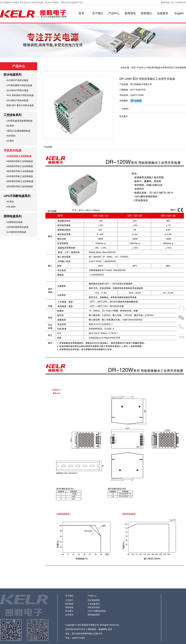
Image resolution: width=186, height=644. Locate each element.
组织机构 (69, 604)
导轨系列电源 (13, 150)
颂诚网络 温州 (105, 629)
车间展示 (69, 611)
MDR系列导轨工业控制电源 (20, 171)
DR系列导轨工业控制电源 (19, 156)
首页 (81, 13)
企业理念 (69, 615)
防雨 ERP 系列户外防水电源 (20, 105)
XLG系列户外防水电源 (17, 80)
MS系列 (10, 126)
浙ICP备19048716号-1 (76, 629)
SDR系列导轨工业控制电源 (20, 186)
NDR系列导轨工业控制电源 (20, 166)
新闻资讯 (130, 13)
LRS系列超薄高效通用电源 (19, 121)
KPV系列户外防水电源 (17, 100)
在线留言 (163, 13)
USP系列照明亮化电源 (17, 227)
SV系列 (10, 141)
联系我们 (146, 13)
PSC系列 (11, 207)
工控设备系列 (13, 115)
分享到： (126, 109)
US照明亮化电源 (14, 222)
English (179, 13)
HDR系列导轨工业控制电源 (20, 161)
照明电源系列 (13, 216)
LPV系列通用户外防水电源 (19, 85)
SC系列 (10, 202)
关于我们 (98, 13)
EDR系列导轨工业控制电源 (20, 176)
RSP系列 (11, 136)
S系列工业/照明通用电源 (18, 131)
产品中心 (114, 13)
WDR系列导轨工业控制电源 (20, 181)
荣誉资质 (69, 607)
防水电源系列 (13, 75)
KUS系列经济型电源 (16, 232)
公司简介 (69, 600)
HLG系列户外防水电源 (17, 90)
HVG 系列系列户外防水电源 (20, 95)
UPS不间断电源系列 (17, 196)
